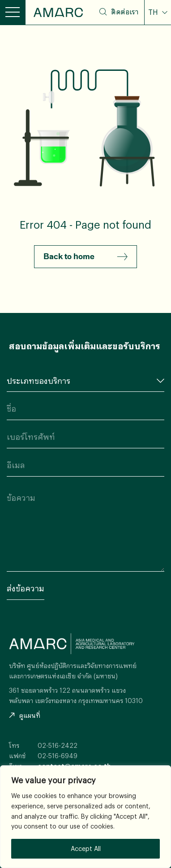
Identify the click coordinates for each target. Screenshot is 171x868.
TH (154, 12)
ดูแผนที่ (25, 715)
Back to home (85, 257)
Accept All (86, 848)
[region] (85, 817)
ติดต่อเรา (125, 12)
